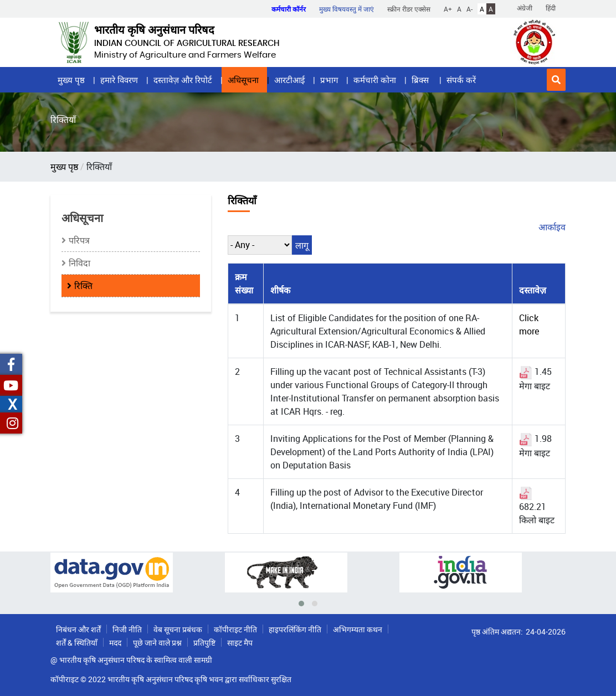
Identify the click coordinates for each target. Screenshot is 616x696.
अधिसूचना (243, 80)
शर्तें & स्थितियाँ (77, 643)
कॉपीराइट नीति (235, 629)
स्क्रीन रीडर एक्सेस (409, 9)
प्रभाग (329, 80)
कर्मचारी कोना (375, 80)
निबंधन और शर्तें (78, 629)
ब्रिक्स (421, 80)
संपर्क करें (461, 80)
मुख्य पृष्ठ (71, 80)
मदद (115, 643)
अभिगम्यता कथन (358, 629)
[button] (556, 80)
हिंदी (551, 8)
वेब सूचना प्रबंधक (178, 629)
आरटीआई (289, 80)
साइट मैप (240, 643)
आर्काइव (552, 227)
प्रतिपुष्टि (204, 643)
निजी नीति (127, 629)
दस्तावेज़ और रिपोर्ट (183, 80)
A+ (448, 9)
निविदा (79, 263)
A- (469, 9)
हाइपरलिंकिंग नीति (295, 629)
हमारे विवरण (119, 80)
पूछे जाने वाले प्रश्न (157, 643)
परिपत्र (79, 240)
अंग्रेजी (525, 8)
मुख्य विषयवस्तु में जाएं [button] (346, 9)
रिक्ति (83, 286)
